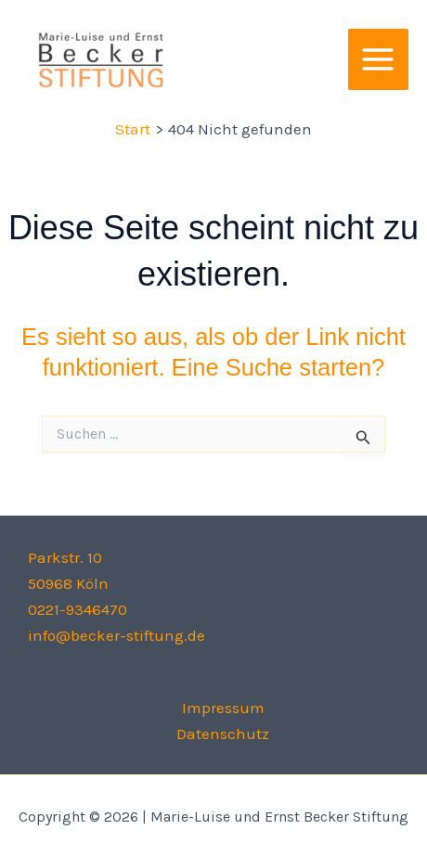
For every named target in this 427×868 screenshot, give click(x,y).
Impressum (223, 708)
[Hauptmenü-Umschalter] (379, 59)
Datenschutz (223, 734)
